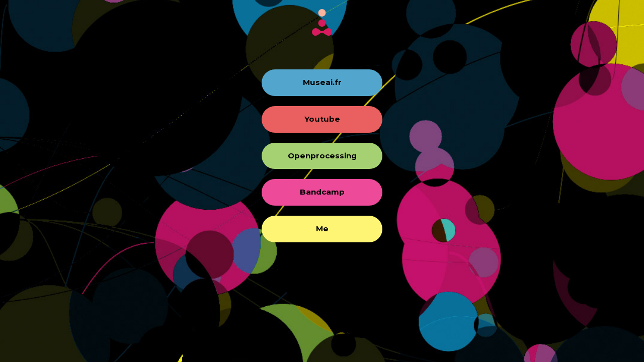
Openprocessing (322, 156)
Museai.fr (322, 82)
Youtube (322, 119)
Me (322, 229)
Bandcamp (322, 192)
